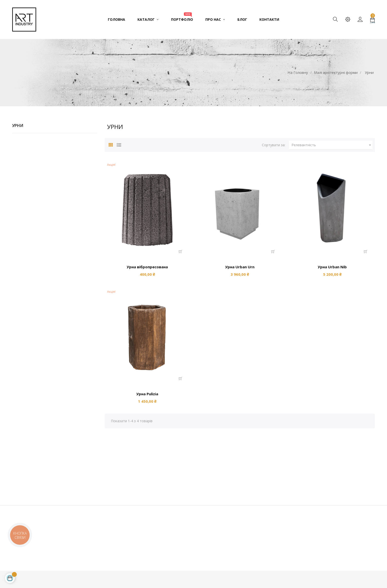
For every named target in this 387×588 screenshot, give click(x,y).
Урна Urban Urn (240, 267)
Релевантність (332, 145)
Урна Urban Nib (332, 267)
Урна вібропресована (147, 267)
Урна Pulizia (147, 394)
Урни (18, 126)
